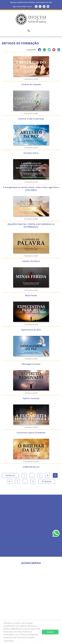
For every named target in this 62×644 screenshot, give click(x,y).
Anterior (10, 475)
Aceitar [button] (50, 632)
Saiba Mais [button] (9, 641)
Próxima (47, 481)
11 (33, 481)
